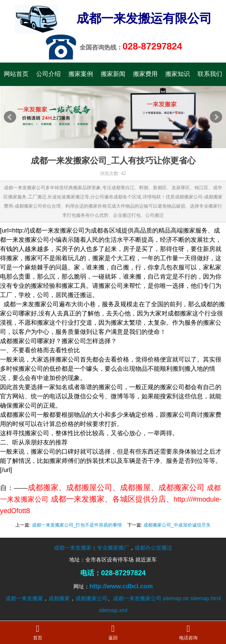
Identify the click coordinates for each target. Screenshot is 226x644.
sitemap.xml (113, 610)
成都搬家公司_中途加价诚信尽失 (177, 525)
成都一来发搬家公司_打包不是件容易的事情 (77, 525)
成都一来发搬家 (73, 548)
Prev (10, 117)
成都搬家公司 (91, 598)
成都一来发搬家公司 (137, 598)
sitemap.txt (176, 598)
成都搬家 (59, 598)
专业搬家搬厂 (113, 548)
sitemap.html (205, 598)
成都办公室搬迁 (153, 548)
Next (216, 117)
